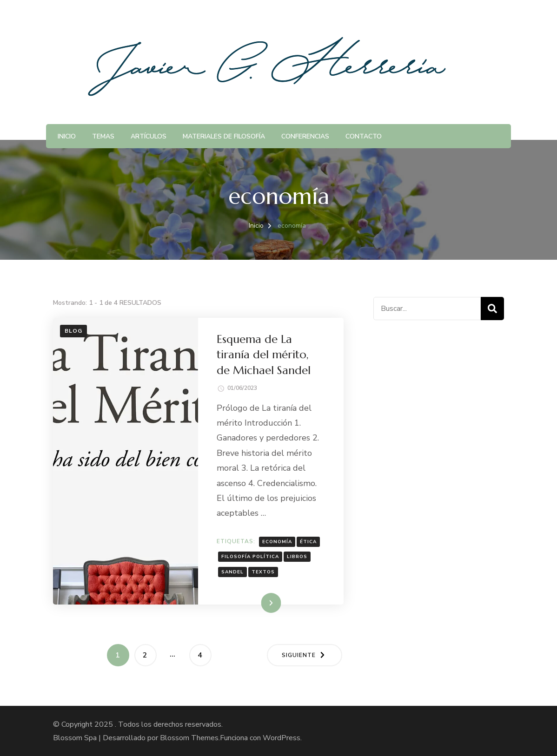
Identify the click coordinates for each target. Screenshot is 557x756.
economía (277, 542)
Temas (103, 136)
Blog (73, 331)
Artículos (149, 136)
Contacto (364, 136)
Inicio (67, 136)
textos (263, 572)
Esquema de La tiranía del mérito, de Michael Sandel (264, 355)
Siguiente (299, 655)
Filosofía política (250, 557)
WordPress (282, 738)
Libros (297, 557)
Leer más (257, 603)
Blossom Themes (189, 738)
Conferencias (305, 136)
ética (308, 542)
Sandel (232, 572)
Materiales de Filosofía (224, 136)
